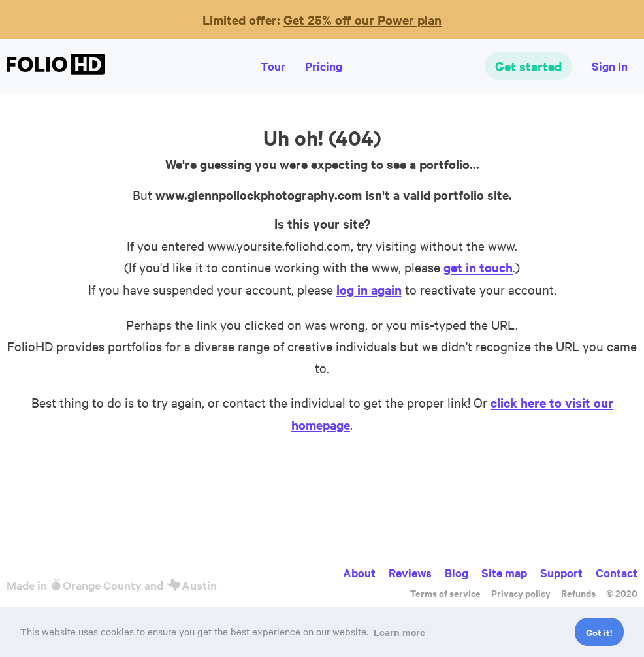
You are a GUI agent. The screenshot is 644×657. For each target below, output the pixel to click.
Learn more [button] (399, 632)
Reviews (410, 573)
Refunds (578, 593)
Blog (457, 573)
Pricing (324, 66)
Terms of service (445, 593)
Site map (504, 573)
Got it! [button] (599, 632)
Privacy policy (521, 593)
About (359, 573)
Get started (528, 66)
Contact (617, 573)
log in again (369, 289)
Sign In (610, 66)
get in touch (478, 267)
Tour (273, 66)
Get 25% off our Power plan (362, 20)
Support (561, 573)
